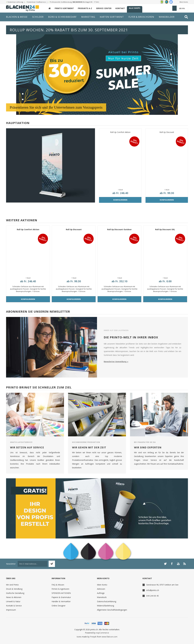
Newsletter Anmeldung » (116, 362)
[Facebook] (172, 564)
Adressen (101, 589)
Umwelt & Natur (13, 601)
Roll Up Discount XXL (165, 229)
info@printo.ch (153, 590)
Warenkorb (102, 597)
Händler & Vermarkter (61, 601)
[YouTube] (178, 564)
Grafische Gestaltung (15, 593)
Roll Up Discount (167, 132)
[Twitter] (165, 564)
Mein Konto (184, 2)
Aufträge (101, 593)
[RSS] (185, 564)
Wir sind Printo (12, 585)
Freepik (93, 637)
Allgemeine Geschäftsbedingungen (112, 610)
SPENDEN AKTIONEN (61, 593)
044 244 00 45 (77, 2)
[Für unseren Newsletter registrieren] (32, 564)
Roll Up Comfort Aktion (120, 132)
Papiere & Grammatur (61, 597)
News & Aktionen (14, 597)
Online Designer (59, 606)
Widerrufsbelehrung (105, 606)
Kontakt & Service (14, 606)
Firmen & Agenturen (60, 589)
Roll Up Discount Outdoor (119, 229)
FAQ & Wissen (58, 585)
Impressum (11, 610)
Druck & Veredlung (14, 589)
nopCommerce (102, 633)
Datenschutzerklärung (107, 601)
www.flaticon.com (110, 637)
